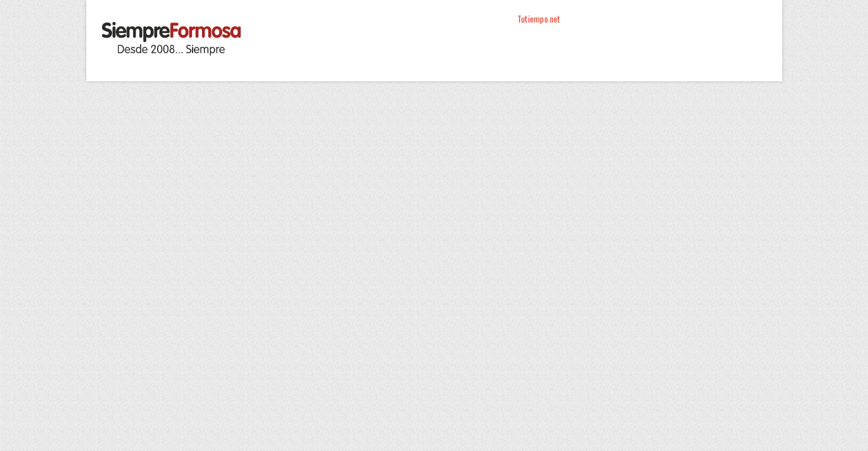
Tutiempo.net (539, 18)
